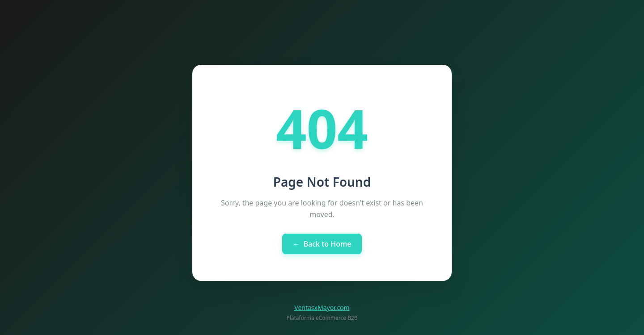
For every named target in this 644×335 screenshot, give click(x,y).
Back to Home (322, 244)
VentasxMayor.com (322, 308)
